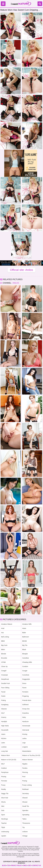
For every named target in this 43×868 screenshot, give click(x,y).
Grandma (25, 713)
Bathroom (26, 637)
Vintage (25, 836)
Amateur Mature (7, 624)
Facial (3, 692)
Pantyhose (5, 772)
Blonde (4, 654)
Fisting (3, 700)
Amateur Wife (27, 624)
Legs (24, 743)
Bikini (3, 650)
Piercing (25, 772)
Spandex (25, 810)
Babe (24, 633)
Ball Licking (5, 637)
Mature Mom (6, 755)
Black (24, 650)
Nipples (25, 764)
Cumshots (26, 675)
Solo (3, 810)
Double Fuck (6, 683)
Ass (2, 633)
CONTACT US (37, 866)
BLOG (4, 866)
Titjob (3, 827)
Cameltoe (26, 658)
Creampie (5, 675)
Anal (3, 628)
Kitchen (4, 738)
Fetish (3, 696)
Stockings (5, 819)
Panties (25, 768)
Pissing (4, 777)
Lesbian (4, 747)
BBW (3, 641)
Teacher (4, 823)
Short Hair (5, 798)
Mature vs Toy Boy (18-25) (31, 755)
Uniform (25, 832)
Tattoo (24, 819)
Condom (25, 666)
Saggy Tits (5, 794)
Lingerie (25, 747)
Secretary (26, 794)
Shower (25, 802)
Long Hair (5, 751)
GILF (3, 713)
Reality (4, 789)
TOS (8, 866)
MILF (3, 764)
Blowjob (25, 654)
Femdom (25, 692)
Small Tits (26, 806)
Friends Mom (27, 700)
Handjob (4, 722)
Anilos (16, 283)
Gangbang (5, 705)
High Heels (5, 726)
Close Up (4, 666)
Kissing (25, 734)
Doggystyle (26, 679)
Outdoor (4, 768)
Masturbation (27, 751)
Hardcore (25, 722)
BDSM (25, 641)
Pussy (3, 785)
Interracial (26, 730)
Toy (24, 827)
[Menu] (3, 4)
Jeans (3, 734)
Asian (24, 628)
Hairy (24, 717)
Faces (24, 688)
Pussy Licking (27, 785)
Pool (24, 777)
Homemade (26, 726)
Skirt (3, 806)
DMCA (25, 866)
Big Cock (4, 645)
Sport (3, 815)
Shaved (25, 798)
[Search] (40, 4)
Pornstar (4, 781)
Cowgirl (4, 671)
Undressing (5, 832)
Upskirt (4, 836)
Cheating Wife (27, 662)
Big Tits (25, 645)
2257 (30, 866)
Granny (4, 717)
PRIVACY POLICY (17, 866)
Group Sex (26, 709)
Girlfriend (25, 705)
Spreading (26, 815)
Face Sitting (5, 688)
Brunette (4, 658)
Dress (24, 683)
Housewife (5, 730)
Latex (3, 743)
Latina (24, 738)
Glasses (4, 709)
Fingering (25, 696)
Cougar (25, 671)
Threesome (26, 823)
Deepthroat (5, 679)
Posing (25, 781)
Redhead (25, 789)
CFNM (3, 662)
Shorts (3, 802)
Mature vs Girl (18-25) (9, 760)
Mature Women (28, 760)
